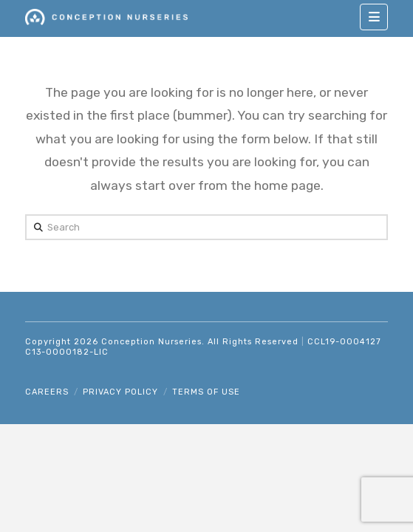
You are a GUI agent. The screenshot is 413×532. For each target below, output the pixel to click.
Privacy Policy (120, 392)
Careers (47, 392)
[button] (374, 17)
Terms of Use (206, 392)
